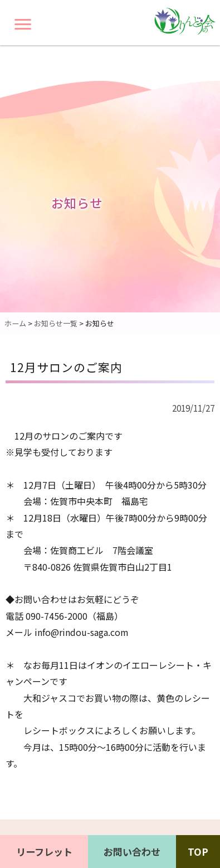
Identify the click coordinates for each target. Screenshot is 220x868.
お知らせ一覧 (56, 323)
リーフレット (44, 852)
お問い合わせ (132, 852)
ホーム (15, 323)
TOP (198, 852)
